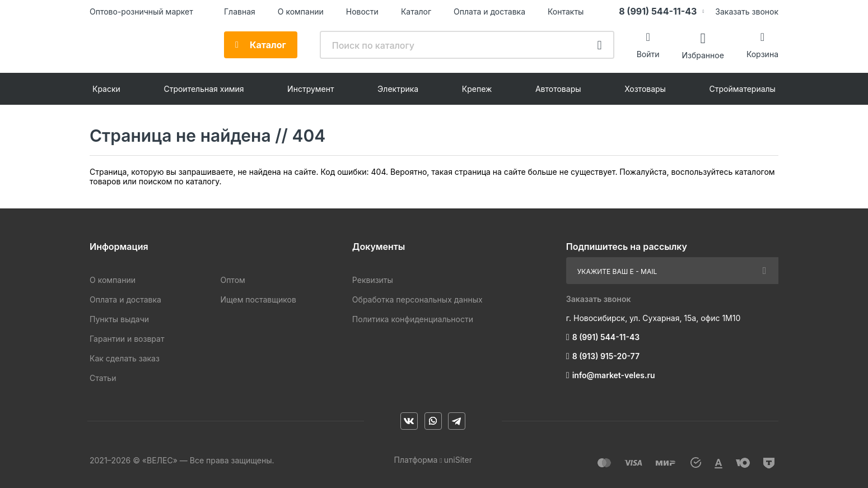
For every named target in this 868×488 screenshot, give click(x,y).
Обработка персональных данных (417, 299)
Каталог (416, 11)
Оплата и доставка (489, 11)
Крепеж (477, 89)
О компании (301, 11)
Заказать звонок (747, 11)
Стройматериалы (743, 89)
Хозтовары (645, 89)
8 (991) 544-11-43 (658, 11)
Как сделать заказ (125, 358)
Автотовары (558, 89)
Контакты (566, 11)
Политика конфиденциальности (413, 319)
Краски (106, 89)
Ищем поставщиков (258, 299)
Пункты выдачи (119, 319)
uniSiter (458, 460)
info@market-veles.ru (614, 375)
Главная (240, 11)
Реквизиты (373, 280)
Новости (362, 11)
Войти (648, 54)
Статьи (103, 378)
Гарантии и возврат (127, 339)
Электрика (398, 89)
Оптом (232, 280)
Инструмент (311, 89)
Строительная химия (204, 89)
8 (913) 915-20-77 (606, 356)
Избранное (703, 55)
